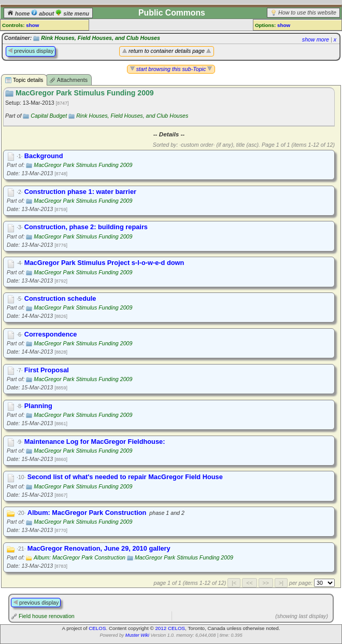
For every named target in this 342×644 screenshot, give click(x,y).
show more (316, 39)
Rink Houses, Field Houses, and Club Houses (101, 38)
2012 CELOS (170, 628)
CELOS (97, 628)
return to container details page (167, 51)
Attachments (68, 80)
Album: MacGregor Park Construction (80, 557)
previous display (31, 51)
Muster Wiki (137, 635)
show (32, 25)
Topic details (24, 80)
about (43, 13)
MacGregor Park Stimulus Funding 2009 (83, 165)
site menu (72, 13)
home (19, 13)
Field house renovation (47, 616)
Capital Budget (49, 116)
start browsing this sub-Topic (171, 69)
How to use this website (307, 12)
